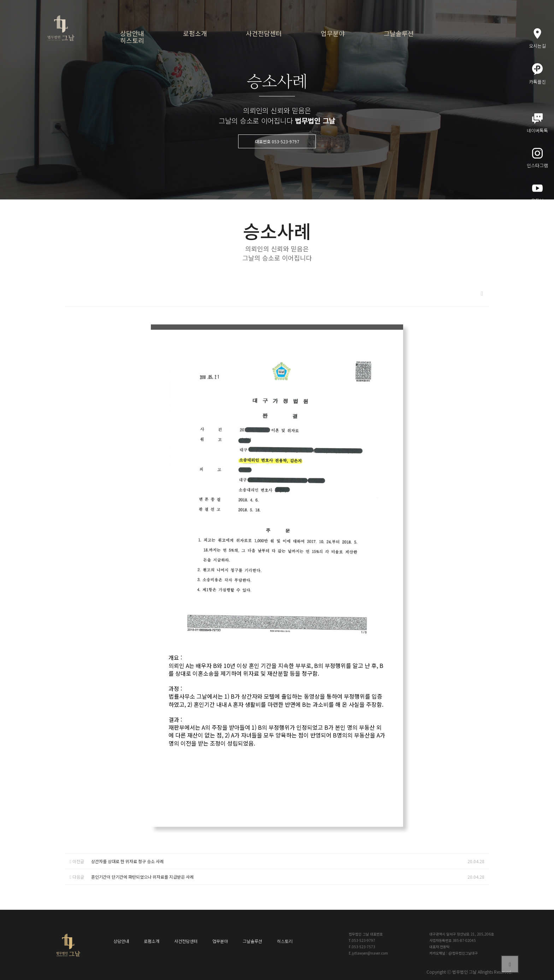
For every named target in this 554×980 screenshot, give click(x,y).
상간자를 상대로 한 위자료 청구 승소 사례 (127, 861)
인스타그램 (537, 158)
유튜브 (537, 193)
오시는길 (537, 39)
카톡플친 (537, 74)
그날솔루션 (399, 33)
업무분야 (333, 33)
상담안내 (132, 33)
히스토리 (132, 40)
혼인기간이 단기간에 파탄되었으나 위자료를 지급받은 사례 (142, 877)
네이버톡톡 (537, 124)
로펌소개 (195, 33)
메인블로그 (537, 228)
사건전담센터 (264, 33)
